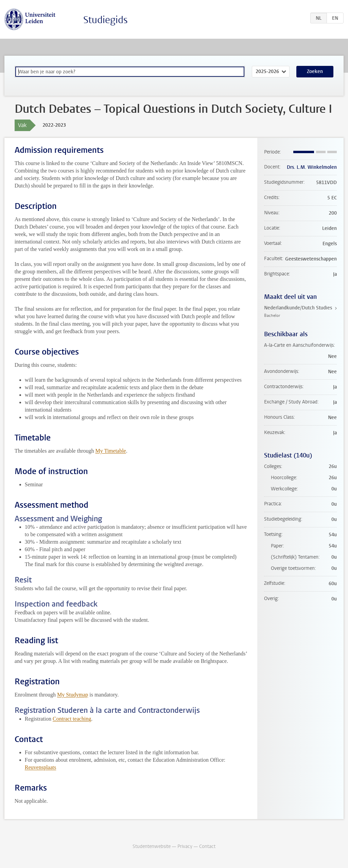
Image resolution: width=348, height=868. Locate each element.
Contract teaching (72, 719)
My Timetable (110, 451)
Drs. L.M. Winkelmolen (312, 167)
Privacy (185, 846)
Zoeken (315, 71)
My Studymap (73, 695)
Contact (207, 846)
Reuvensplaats (40, 767)
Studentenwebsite (152, 846)
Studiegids (106, 20)
